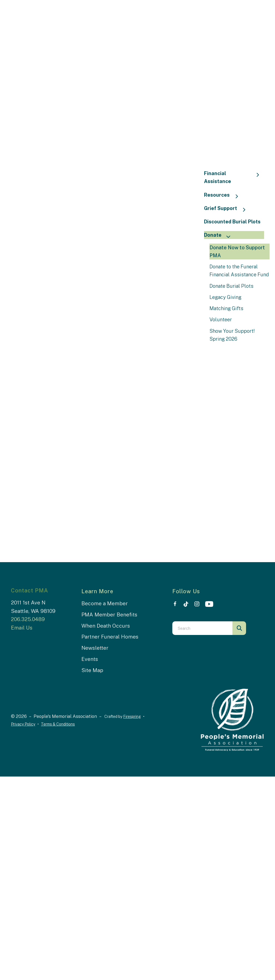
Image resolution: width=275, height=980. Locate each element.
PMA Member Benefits (109, 615)
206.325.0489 (28, 619)
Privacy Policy (23, 724)
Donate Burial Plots (231, 286)
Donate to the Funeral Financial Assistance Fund (239, 271)
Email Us (22, 628)
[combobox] (202, 628)
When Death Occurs (106, 626)
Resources (224, 195)
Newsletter (95, 648)
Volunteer (221, 320)
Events (90, 659)
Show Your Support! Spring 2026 (232, 335)
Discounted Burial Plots (232, 222)
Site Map (92, 670)
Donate (220, 236)
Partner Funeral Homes (110, 637)
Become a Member (105, 603)
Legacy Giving (225, 297)
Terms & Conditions (58, 724)
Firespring (132, 717)
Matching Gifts (226, 308)
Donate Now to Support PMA (237, 251)
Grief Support (227, 209)
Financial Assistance (234, 177)
